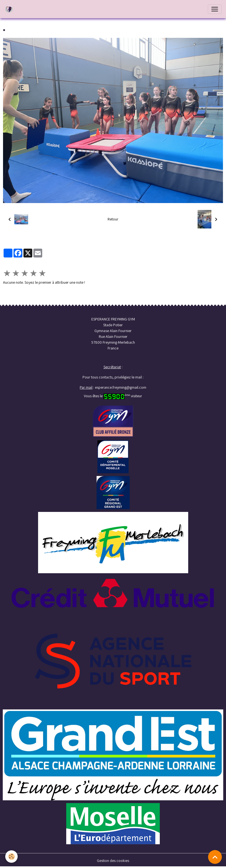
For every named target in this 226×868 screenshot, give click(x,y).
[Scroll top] (215, 857)
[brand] (10, 9)
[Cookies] (12, 857)
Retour (113, 219)
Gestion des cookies (113, 861)
